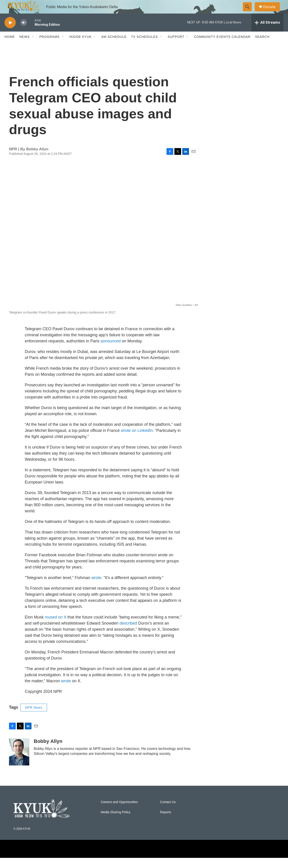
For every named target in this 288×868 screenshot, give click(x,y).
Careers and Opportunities (119, 812)
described (128, 633)
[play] (10, 33)
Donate (272, 12)
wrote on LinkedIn (137, 441)
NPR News (34, 718)
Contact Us (168, 812)
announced (111, 351)
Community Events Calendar (222, 47)
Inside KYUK (81, 47)
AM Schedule (114, 47)
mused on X (56, 627)
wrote (96, 588)
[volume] (24, 33)
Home (10, 47)
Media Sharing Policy (116, 822)
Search (262, 47)
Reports (165, 822)
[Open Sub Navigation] (33, 47)
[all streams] (267, 33)
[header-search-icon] (249, 12)
